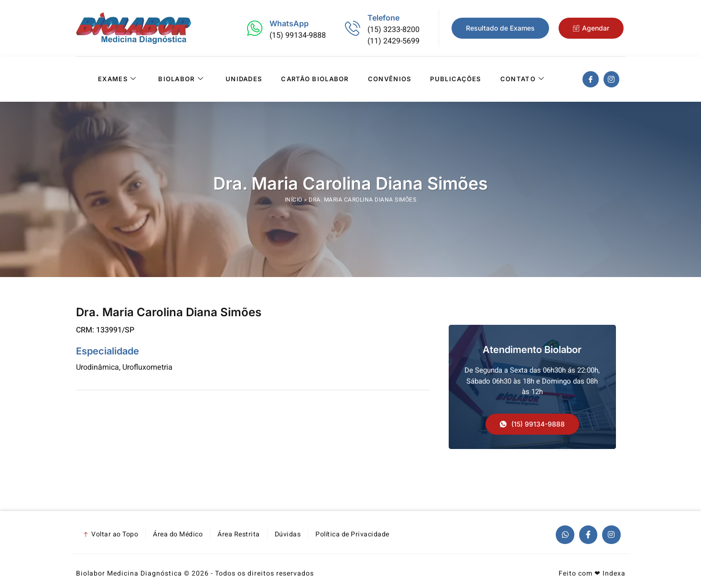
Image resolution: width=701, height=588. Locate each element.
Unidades (244, 79)
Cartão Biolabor (315, 79)
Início (294, 200)
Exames (117, 79)
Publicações (455, 79)
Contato (522, 79)
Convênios (390, 79)
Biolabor (181, 79)
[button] (532, 424)
